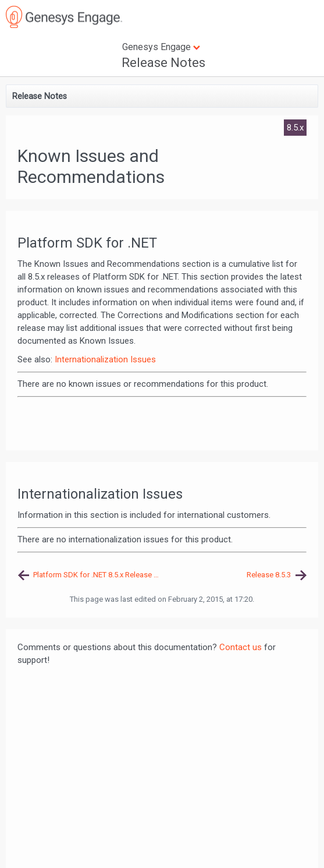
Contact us (241, 647)
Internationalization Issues (105, 359)
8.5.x (295, 128)
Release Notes (163, 63)
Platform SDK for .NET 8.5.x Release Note (98, 575)
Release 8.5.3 (269, 575)
